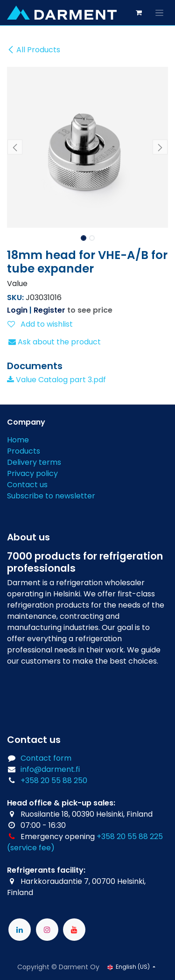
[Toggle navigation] (159, 13)
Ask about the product (55, 342)
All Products (34, 50)
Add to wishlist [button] (40, 324)
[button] (15, 147)
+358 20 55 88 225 (130, 836)
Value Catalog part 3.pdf (56, 380)
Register (49, 310)
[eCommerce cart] (139, 13)
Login (17, 310)
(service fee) (31, 848)
